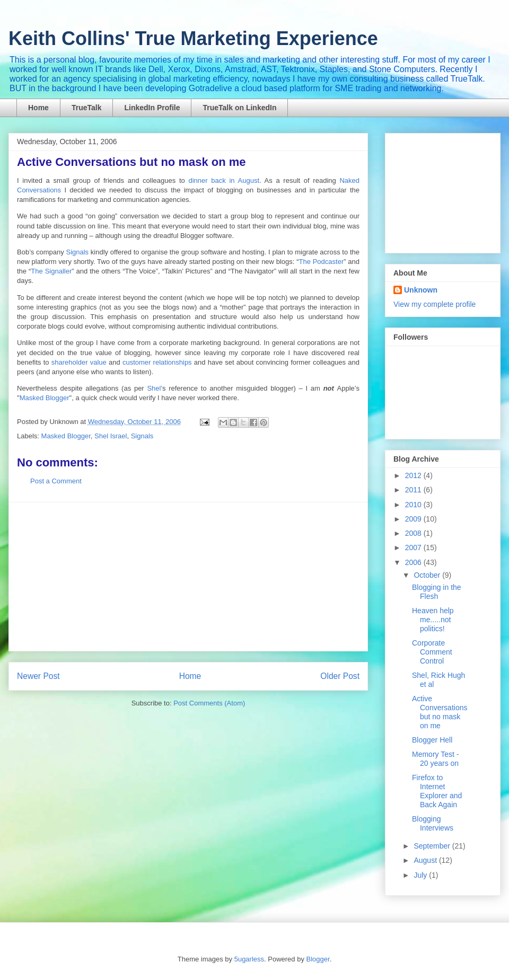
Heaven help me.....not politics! (433, 620)
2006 (414, 562)
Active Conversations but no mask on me (440, 712)
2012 (414, 475)
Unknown (421, 290)
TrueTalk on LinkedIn (239, 108)
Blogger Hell (432, 740)
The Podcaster (322, 262)
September (433, 846)
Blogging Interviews (433, 823)
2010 (414, 505)
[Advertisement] (188, 577)
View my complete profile (435, 304)
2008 (414, 533)
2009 (414, 519)
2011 (414, 490)
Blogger (318, 959)
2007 (414, 548)
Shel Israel (111, 436)
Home (38, 108)
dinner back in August (224, 180)
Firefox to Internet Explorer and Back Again (437, 791)
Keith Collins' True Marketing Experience (193, 38)
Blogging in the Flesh (437, 592)
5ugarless (249, 959)
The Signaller (51, 271)
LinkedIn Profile (152, 108)
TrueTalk (87, 108)
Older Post (340, 676)
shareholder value (79, 362)
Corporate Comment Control (432, 652)
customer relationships (157, 362)
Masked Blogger (45, 398)
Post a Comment (56, 481)
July (421, 875)
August (426, 860)
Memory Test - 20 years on (435, 759)
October (428, 575)
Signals (77, 252)
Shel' (155, 388)
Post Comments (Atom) (209, 703)
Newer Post (38, 676)
